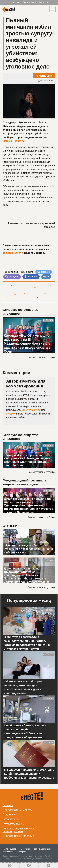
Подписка (9, 815)
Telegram (44, 272)
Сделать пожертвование (18, 836)
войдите (11, 414)
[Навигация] (52, 9)
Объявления (11, 819)
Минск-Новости (14, 141)
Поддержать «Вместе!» (36, 3)
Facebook (31, 277)
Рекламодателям (13, 824)
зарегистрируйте (31, 410)
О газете (14, 3)
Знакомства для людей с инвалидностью (18, 830)
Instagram (12, 277)
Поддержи (45, 76)
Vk (46, 277)
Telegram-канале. (13, 253)
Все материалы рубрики (41, 357)
